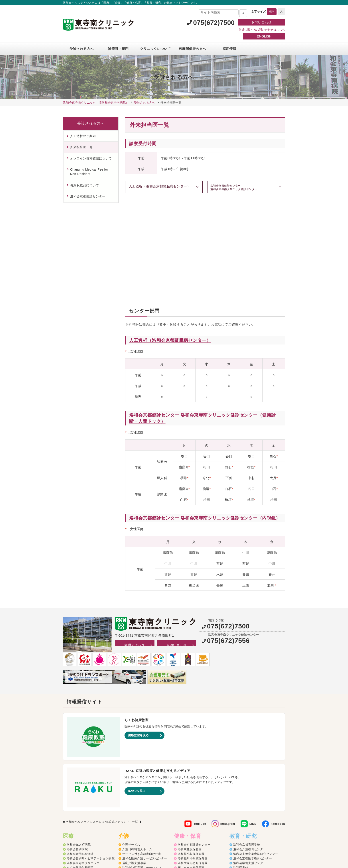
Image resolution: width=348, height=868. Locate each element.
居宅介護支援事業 (134, 761)
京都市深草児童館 (190, 798)
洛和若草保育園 (188, 816)
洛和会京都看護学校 (247, 743)
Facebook (278, 722)
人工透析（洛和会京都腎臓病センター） (160, 186)
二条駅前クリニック (80, 770)
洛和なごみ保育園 (190, 779)
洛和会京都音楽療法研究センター (256, 752)
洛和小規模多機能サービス (140, 789)
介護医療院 (130, 798)
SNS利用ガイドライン (185, 836)
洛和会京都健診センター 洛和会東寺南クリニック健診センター (234, 188)
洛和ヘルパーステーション (140, 775)
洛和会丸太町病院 (79, 743)
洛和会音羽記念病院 (80, 752)
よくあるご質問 (215, 836)
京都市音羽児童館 (190, 784)
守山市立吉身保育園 (191, 766)
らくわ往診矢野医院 (80, 766)
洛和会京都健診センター (194, 743)
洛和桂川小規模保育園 (193, 756)
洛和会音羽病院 (77, 747)
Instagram (228, 722)
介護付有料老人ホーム (137, 747)
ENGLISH (264, 36)
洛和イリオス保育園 (191, 826)
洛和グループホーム (136, 784)
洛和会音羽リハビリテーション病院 (91, 756)
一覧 (135, 720)
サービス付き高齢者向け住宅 (142, 752)
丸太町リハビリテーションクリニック (92, 775)
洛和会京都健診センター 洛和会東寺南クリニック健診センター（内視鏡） (205, 416)
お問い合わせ (261, 22)
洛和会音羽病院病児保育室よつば (200, 821)
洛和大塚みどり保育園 (193, 761)
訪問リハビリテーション (139, 770)
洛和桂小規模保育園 (191, 752)
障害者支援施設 (133, 812)
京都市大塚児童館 (190, 789)
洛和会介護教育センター (250, 747)
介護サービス (131, 743)
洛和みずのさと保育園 (193, 770)
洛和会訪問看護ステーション (142, 766)
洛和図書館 (241, 766)
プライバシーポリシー (150, 836)
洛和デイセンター (134, 779)
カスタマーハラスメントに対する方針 (257, 836)
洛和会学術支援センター (250, 761)
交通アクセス (135, 543)
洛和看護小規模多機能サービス (143, 793)
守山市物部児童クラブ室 (194, 807)
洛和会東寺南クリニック (83, 761)
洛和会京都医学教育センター (253, 756)
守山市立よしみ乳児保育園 (196, 775)
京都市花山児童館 (190, 793)
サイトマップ (122, 836)
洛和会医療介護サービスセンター (145, 756)
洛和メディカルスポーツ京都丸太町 (91, 779)
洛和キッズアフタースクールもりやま (203, 812)
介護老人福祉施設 (134, 807)
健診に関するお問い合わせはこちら (262, 30)
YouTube (200, 722)
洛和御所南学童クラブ (193, 802)
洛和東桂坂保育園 (190, 747)
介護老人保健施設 (134, 802)
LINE (253, 722)
